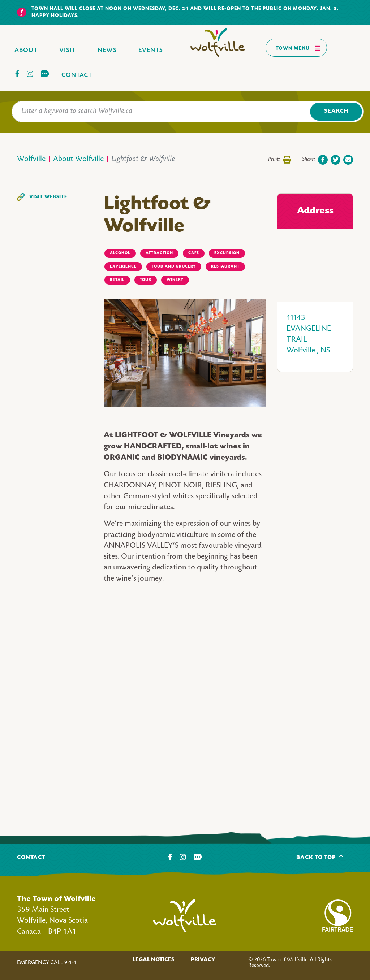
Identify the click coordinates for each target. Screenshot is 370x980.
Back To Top (320, 857)
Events (151, 50)
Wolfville (31, 159)
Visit (68, 50)
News (107, 50)
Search (336, 111)
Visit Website (48, 197)
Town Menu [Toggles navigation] (298, 48)
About (26, 50)
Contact (77, 75)
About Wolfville (78, 159)
